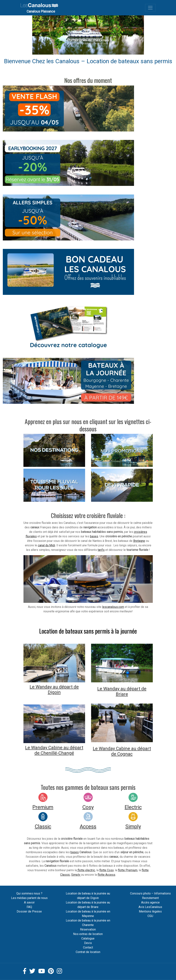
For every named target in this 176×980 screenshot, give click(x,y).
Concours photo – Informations (150, 893)
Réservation (88, 929)
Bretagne (139, 541)
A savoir (29, 902)
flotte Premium (128, 870)
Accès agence (150, 902)
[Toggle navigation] (150, 8)
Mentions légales (150, 911)
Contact (88, 947)
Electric (133, 807)
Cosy (88, 807)
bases (94, 536)
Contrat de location (88, 952)
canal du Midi (46, 545)
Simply (133, 826)
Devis (88, 943)
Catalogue (88, 938)
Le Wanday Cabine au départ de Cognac (122, 751)
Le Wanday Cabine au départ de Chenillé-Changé (54, 750)
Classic (43, 826)
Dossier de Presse (29, 911)
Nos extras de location (88, 934)
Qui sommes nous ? (29, 893)
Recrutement (150, 898)
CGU (150, 916)
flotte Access (106, 875)
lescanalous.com (113, 607)
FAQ (29, 907)
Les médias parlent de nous (29, 898)
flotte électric (86, 870)
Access (88, 826)
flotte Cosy (106, 870)
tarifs (101, 550)
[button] (41, 35)
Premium (43, 807)
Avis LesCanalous (150, 907)
